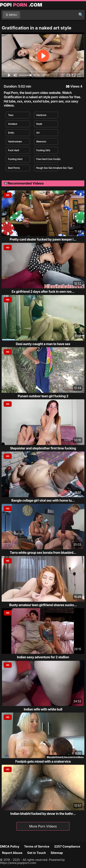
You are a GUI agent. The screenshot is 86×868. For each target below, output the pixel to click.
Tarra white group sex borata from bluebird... (43, 553)
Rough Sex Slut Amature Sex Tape (47, 168)
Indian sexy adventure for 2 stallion (43, 657)
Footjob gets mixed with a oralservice (43, 761)
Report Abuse (12, 853)
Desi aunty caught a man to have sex (43, 344)
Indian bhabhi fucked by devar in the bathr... (43, 814)
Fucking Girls (43, 150)
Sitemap (57, 853)
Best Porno (14, 168)
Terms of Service (37, 846)
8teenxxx (41, 141)
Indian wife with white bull (43, 709)
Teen (11, 115)
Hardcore (41, 115)
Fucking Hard (15, 159)
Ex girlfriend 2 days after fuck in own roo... (43, 292)
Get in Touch (36, 853)
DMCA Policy (10, 846)
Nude (39, 124)
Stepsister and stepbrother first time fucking (43, 448)
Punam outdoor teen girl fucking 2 (43, 396)
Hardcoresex (15, 141)
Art (38, 133)
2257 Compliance (67, 846)
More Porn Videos (43, 826)
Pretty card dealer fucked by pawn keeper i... (43, 239)
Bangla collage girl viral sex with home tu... (43, 500)
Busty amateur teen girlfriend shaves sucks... (43, 605)
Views (75, 86)
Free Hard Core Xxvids (47, 159)
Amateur (13, 124)
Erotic (11, 133)
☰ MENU (11, 15)
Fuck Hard (13, 150)
